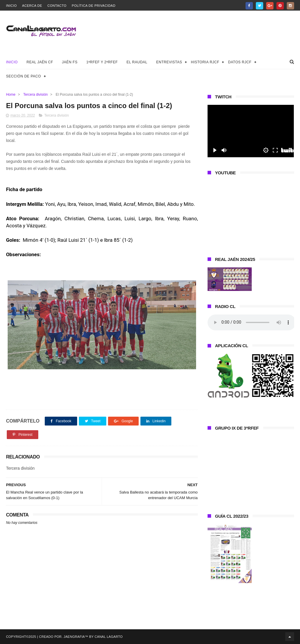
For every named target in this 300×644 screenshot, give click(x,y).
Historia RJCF (205, 62)
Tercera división (35, 95)
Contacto (57, 6)
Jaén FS (70, 62)
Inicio (11, 6)
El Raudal (137, 62)
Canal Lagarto (108, 637)
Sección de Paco (23, 76)
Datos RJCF (240, 62)
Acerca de (32, 6)
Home (11, 95)
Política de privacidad (94, 6)
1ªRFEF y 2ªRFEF (102, 62)
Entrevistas (169, 62)
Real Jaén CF (40, 62)
